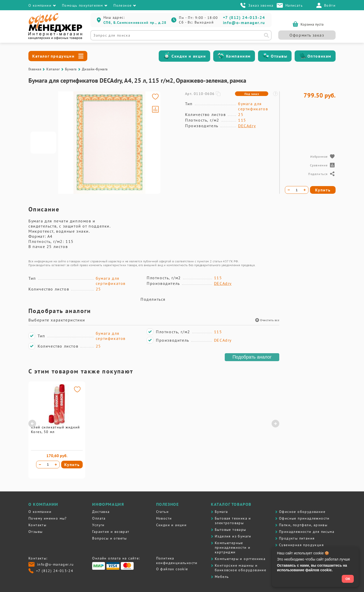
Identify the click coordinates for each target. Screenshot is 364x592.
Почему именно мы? (48, 518)
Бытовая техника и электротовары (233, 521)
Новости (164, 518)
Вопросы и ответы (109, 538)
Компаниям (238, 56)
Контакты (37, 525)
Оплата (99, 518)
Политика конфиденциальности (177, 561)
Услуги (98, 525)
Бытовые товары (231, 530)
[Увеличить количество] (56, 465)
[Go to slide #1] (43, 143)
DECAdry (247, 126)
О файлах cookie (172, 569)
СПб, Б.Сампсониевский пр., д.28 (135, 23)
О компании (40, 512)
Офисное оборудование (302, 512)
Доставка (101, 512)
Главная (35, 69)
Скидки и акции (189, 56)
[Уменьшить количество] (40, 465)
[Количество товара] (48, 465)
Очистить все (267, 320)
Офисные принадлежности (304, 518)
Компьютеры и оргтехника (240, 559)
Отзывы (279, 56)
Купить (72, 465)
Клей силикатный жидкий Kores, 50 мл (56, 429)
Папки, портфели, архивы (303, 525)
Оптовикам (319, 56)
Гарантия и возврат (111, 532)
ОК (348, 579)
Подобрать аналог (252, 357)
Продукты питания (297, 538)
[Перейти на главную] (55, 38)
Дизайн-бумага (95, 69)
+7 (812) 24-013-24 (244, 17)
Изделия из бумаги (233, 536)
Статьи (162, 512)
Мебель (222, 577)
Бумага (71, 69)
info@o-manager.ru (244, 23)
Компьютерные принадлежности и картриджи (233, 547)
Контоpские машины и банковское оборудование (240, 568)
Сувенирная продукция (301, 545)
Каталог (53, 69)
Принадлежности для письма (307, 532)
